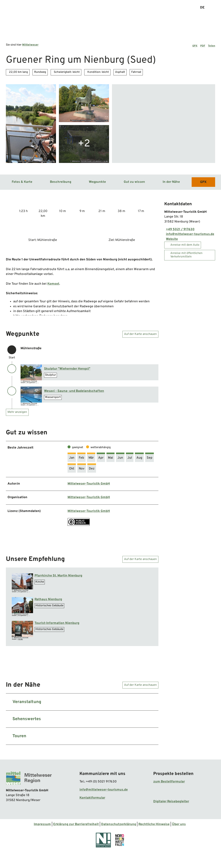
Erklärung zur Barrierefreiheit (76, 824)
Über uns (179, 824)
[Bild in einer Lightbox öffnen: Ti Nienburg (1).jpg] (22, 629)
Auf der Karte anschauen (140, 334)
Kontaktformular (92, 798)
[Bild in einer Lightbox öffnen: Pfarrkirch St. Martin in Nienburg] (22, 581)
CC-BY (53, 161)
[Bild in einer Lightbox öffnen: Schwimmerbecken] (31, 395)
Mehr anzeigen (17, 412)
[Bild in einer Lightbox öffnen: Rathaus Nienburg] (22, 605)
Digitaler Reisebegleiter (171, 802)
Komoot (53, 284)
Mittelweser (30, 45)
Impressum (42, 824)
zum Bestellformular (169, 782)
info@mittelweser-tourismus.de (104, 790)
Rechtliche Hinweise (154, 824)
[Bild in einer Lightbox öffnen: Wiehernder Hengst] (31, 372)
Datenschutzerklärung (119, 824)
